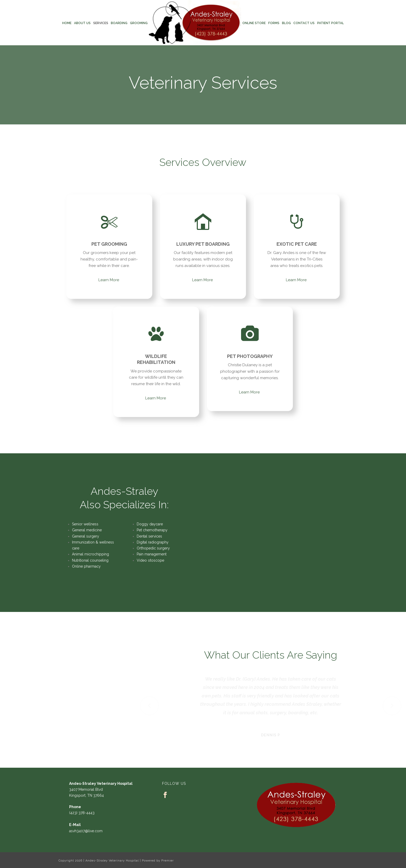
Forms (274, 23)
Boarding (119, 23)
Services (101, 23)
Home (67, 23)
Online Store (254, 23)
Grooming (139, 23)
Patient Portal (331, 23)
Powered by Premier (158, 861)
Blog (286, 23)
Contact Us (304, 23)
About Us (82, 23)
